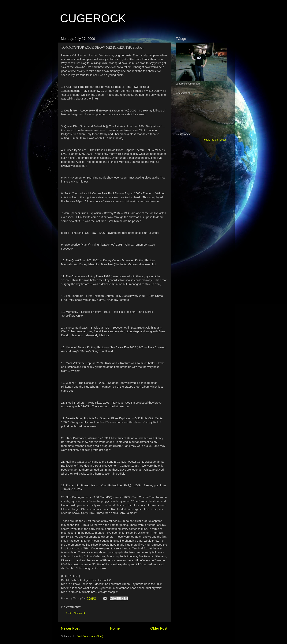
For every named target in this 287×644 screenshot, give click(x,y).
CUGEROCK (93, 18)
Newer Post (70, 628)
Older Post (159, 628)
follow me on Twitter (215, 140)
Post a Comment (75, 613)
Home (115, 628)
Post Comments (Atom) (90, 636)
